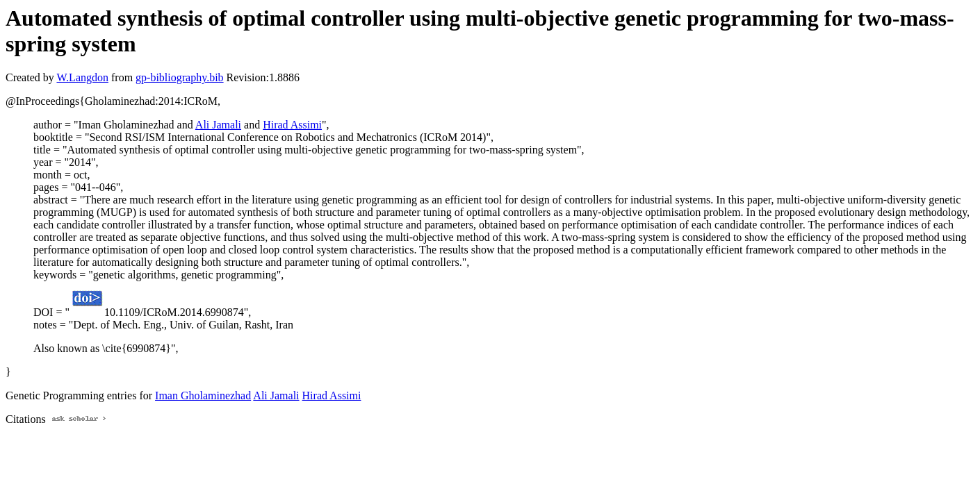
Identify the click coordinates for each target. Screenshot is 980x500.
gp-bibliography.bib (180, 77)
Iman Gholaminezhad (203, 395)
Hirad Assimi (292, 125)
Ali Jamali (218, 125)
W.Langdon (82, 77)
